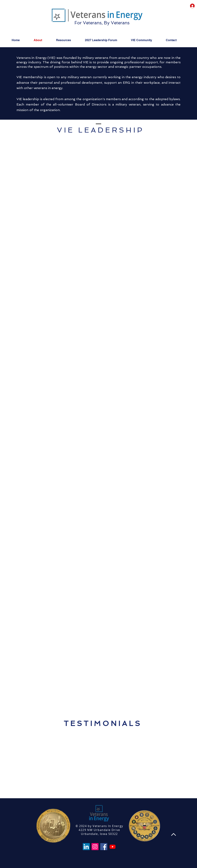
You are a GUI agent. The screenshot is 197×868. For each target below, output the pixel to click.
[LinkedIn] (86, 847)
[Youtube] (113, 847)
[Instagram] (95, 847)
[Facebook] (104, 847)
